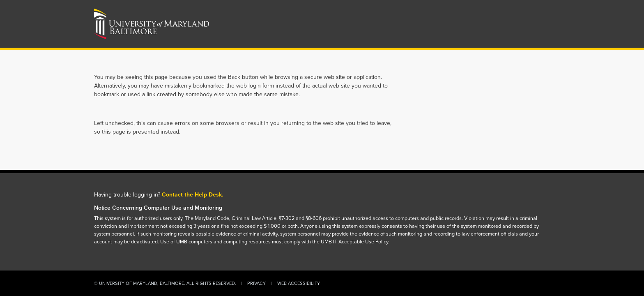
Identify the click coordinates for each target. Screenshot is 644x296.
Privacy (256, 283)
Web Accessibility (299, 283)
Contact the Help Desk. (193, 195)
